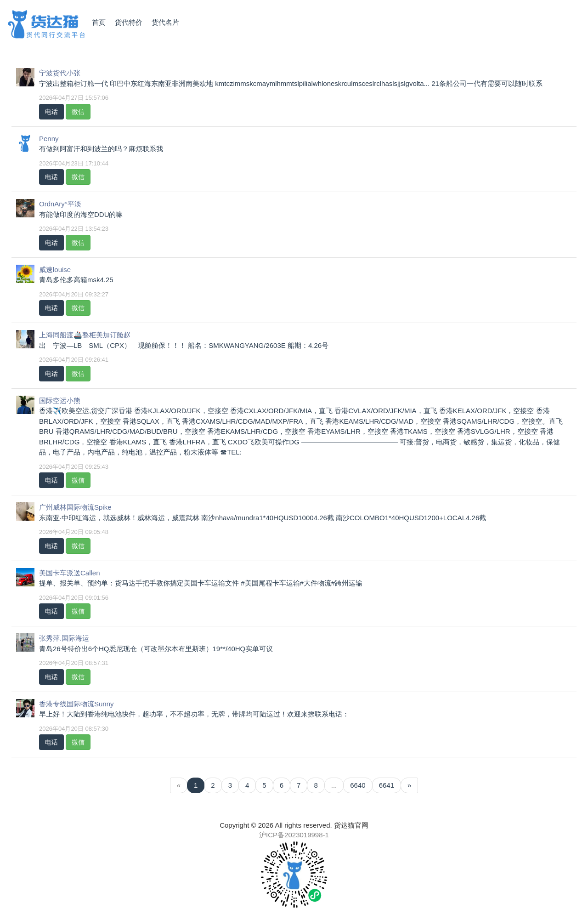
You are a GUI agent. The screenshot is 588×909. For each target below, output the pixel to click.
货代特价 (129, 22)
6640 (358, 785)
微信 (78, 112)
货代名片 (165, 22)
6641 (387, 785)
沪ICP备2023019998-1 (294, 835)
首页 (99, 22)
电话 (51, 112)
